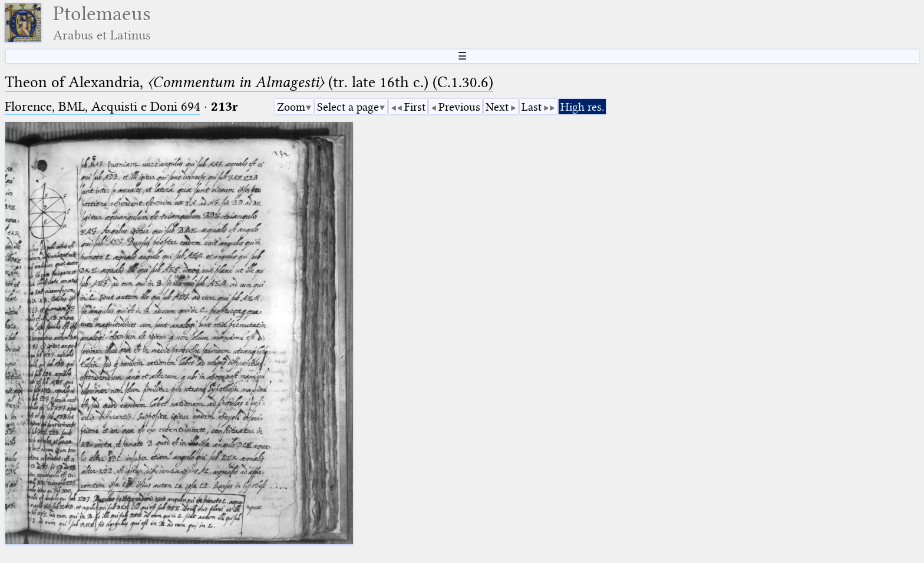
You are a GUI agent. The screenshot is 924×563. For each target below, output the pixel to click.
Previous (459, 107)
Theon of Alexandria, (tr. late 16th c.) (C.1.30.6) (249, 82)
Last (532, 107)
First (415, 107)
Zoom (291, 107)
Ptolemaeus (102, 23)
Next (497, 107)
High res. (582, 107)
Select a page (348, 107)
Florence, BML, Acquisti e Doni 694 (103, 106)
